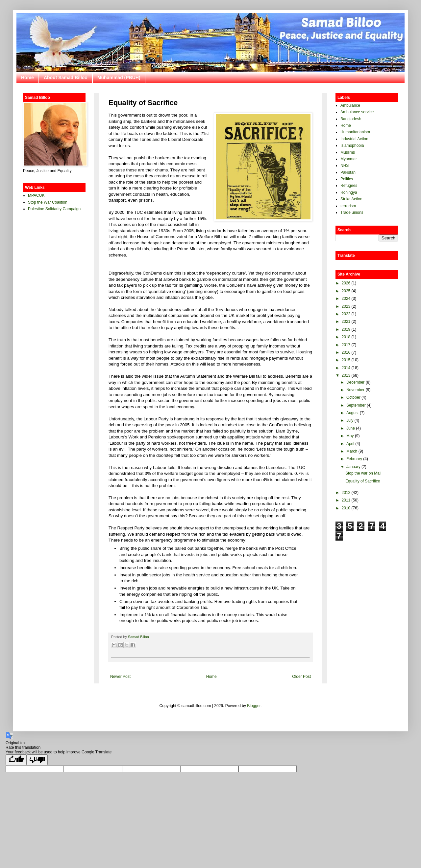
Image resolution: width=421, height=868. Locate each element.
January (353, 467)
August (352, 413)
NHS (345, 166)
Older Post (301, 677)
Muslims (348, 152)
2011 (346, 500)
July (350, 420)
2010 (346, 508)
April (350, 444)
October (353, 397)
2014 (346, 368)
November (355, 390)
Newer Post (120, 677)
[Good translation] (16, 760)
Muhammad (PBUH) (119, 78)
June (351, 428)
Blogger (254, 706)
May (350, 436)
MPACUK (36, 195)
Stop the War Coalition (48, 202)
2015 (346, 360)
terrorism (348, 206)
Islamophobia (352, 145)
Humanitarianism (355, 132)
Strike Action (351, 199)
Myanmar (349, 159)
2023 (346, 306)
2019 (346, 329)
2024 (346, 299)
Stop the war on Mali (363, 473)
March (352, 451)
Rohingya (349, 192)
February (354, 459)
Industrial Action (354, 139)
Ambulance (350, 105)
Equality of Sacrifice (363, 481)
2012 (346, 493)
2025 (346, 291)
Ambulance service (357, 112)
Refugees (349, 186)
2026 (346, 283)
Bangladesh (351, 119)
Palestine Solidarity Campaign (54, 209)
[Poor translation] (37, 760)
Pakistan (348, 172)
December (355, 382)
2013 (346, 375)
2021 (346, 322)
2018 (346, 337)
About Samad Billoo (66, 78)
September (356, 405)
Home (27, 78)
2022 (346, 314)
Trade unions (352, 212)
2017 (346, 345)
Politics (347, 179)
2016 (346, 352)
